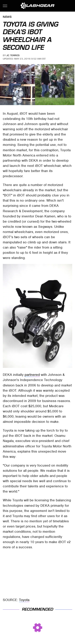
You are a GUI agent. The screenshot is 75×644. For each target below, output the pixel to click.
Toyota (24, 600)
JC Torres (13, 55)
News (7, 17)
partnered (32, 375)
